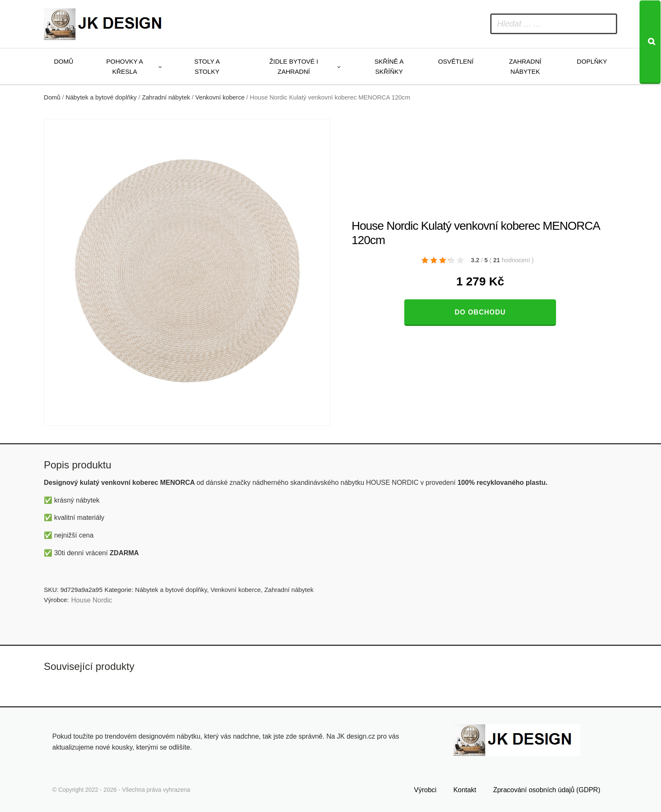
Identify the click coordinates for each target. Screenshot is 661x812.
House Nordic (92, 600)
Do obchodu (480, 312)
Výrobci (425, 790)
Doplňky (592, 61)
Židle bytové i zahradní (294, 66)
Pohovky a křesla (125, 66)
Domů (64, 61)
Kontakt (465, 790)
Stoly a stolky (207, 66)
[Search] (650, 42)
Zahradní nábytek (525, 66)
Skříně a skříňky (389, 66)
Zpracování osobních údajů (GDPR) (547, 790)
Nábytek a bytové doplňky (101, 97)
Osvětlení (456, 61)
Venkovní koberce (220, 97)
